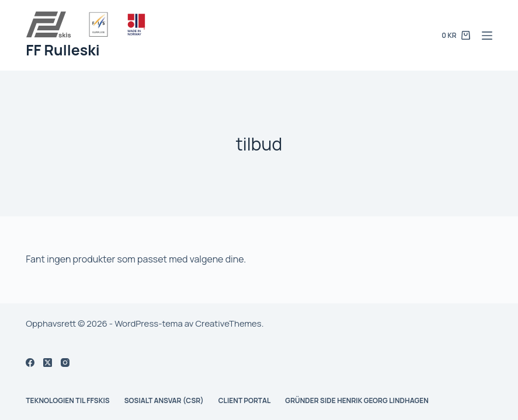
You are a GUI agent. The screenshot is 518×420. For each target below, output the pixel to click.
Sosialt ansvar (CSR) (164, 401)
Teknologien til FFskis (67, 401)
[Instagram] (65, 363)
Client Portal (245, 401)
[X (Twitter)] (48, 363)
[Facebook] (30, 363)
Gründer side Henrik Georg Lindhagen (357, 401)
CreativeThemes (228, 323)
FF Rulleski (62, 50)
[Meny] (487, 36)
